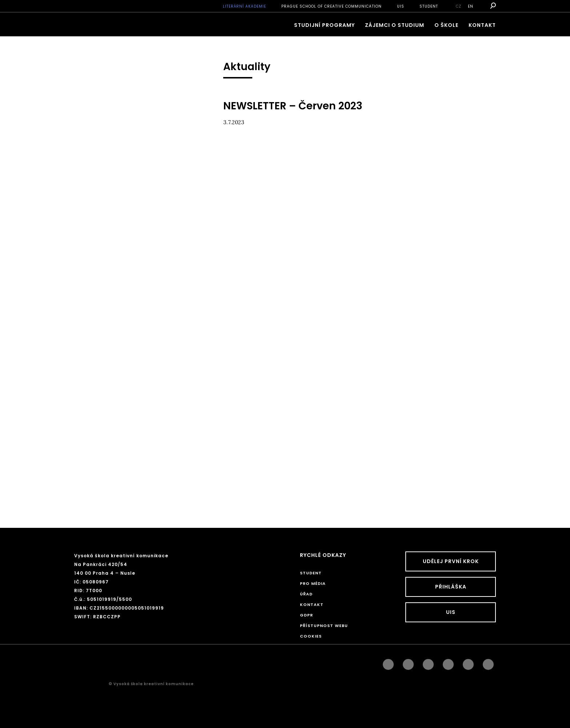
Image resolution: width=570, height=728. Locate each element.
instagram (408, 663)
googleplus (448, 663)
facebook (388, 663)
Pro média (313, 583)
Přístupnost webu (324, 626)
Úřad (306, 594)
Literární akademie (244, 6)
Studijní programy (324, 25)
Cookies (311, 636)
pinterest (468, 663)
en (471, 6)
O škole (446, 25)
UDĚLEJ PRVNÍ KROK (451, 561)
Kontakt (482, 25)
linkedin (428, 663)
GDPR (306, 615)
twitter (488, 663)
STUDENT (429, 6)
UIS (401, 6)
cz (459, 6)
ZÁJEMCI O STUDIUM (395, 25)
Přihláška (451, 587)
